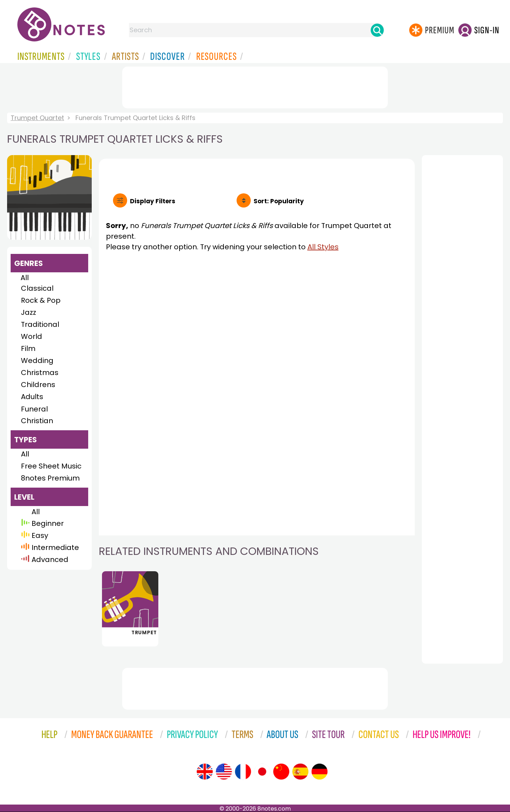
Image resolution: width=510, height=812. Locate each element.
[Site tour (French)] (243, 772)
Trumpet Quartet (37, 118)
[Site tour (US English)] (224, 772)
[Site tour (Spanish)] (300, 772)
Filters (153, 201)
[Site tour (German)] (319, 772)
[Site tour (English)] (205, 772)
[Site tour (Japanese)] (262, 772)
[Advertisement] (255, 86)
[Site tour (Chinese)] (281, 772)
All (25, 278)
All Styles (323, 247)
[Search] (377, 30)
